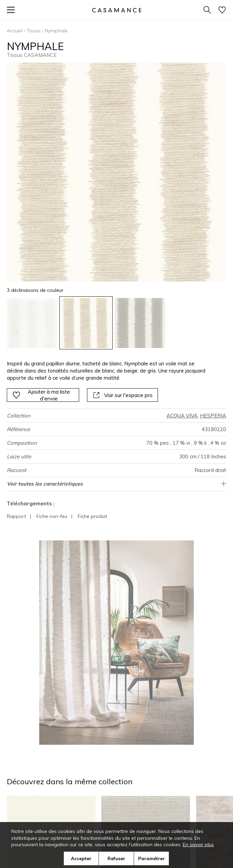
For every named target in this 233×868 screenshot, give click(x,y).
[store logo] (116, 10)
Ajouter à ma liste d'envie (41, 395)
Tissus (34, 31)
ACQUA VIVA (182, 416)
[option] (32, 323)
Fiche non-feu (52, 516)
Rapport (16, 516)
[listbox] (116, 323)
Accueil (15, 31)
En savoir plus (198, 845)
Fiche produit (92, 516)
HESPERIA (213, 416)
